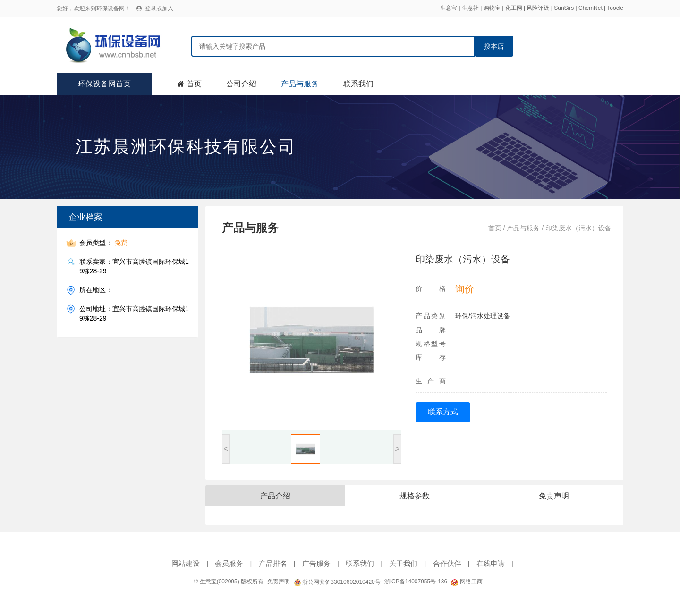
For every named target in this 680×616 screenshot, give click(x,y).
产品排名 (273, 563)
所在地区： (96, 290)
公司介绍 (241, 84)
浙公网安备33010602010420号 (337, 582)
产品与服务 (300, 84)
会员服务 (229, 563)
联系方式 (443, 412)
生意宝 (449, 8)
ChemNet (591, 8)
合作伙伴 (447, 563)
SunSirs (564, 8)
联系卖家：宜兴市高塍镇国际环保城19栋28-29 (134, 266)
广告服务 (316, 563)
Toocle (615, 8)
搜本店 (494, 46)
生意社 (470, 8)
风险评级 (538, 8)
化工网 (514, 8)
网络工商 (467, 582)
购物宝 (492, 8)
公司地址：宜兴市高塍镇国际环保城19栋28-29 (134, 313)
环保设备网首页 (104, 84)
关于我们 (403, 563)
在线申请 (491, 563)
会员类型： (103, 243)
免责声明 (279, 582)
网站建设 (186, 563)
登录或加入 (159, 8)
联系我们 (358, 84)
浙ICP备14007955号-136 (416, 582)
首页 (194, 84)
